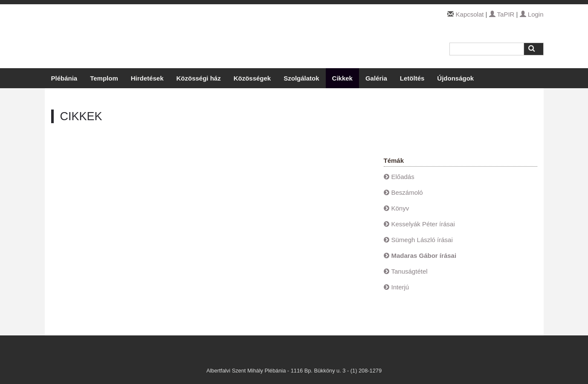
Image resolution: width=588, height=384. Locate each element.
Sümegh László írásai (422, 240)
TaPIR (502, 14)
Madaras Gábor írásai (424, 256)
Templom (104, 78)
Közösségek (252, 78)
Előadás (403, 177)
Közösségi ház (198, 78)
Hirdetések (147, 78)
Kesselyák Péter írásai (423, 224)
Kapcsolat (470, 14)
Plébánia (64, 78)
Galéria (376, 78)
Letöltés (412, 78)
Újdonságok (455, 78)
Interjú (400, 287)
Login (532, 14)
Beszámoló (407, 192)
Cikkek (342, 78)
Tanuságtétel (410, 271)
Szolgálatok (301, 78)
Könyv (400, 208)
